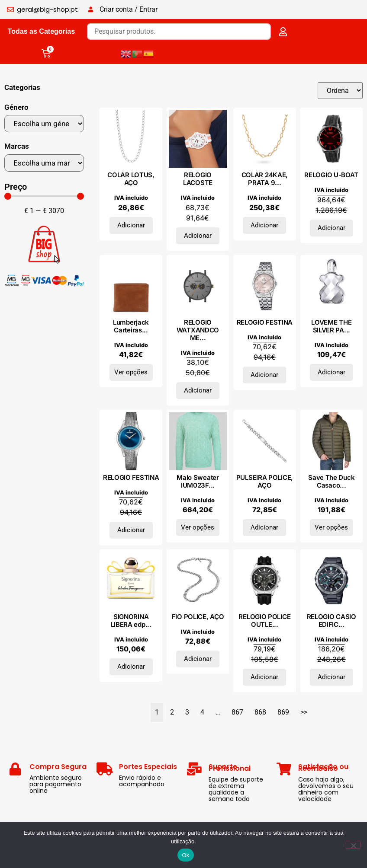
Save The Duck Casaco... (331, 481)
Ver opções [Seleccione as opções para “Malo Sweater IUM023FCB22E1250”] (198, 527)
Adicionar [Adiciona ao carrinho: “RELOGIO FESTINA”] (264, 375)
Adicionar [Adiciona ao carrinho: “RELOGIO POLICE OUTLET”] (264, 677)
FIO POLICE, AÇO (198, 617)
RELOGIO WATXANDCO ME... (198, 330)
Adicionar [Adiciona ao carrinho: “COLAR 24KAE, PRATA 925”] (264, 225)
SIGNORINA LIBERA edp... (131, 621)
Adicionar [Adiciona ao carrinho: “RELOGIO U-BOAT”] (332, 228)
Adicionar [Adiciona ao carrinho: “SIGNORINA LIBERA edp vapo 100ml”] (131, 667)
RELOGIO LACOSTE (198, 179)
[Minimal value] (44, 196)
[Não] (353, 845)
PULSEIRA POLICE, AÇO (265, 481)
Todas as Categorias (41, 31)
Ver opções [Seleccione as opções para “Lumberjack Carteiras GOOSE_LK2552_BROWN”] (131, 372)
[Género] (44, 124)
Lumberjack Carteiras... (131, 326)
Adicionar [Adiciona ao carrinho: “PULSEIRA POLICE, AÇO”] (264, 527)
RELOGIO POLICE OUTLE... (264, 621)
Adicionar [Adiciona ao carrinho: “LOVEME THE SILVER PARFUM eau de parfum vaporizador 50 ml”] (332, 372)
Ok (185, 855)
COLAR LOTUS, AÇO (131, 179)
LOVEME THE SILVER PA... (331, 326)
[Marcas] (44, 163)
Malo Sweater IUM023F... (198, 481)
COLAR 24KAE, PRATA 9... (265, 179)
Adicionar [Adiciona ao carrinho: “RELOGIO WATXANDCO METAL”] (198, 390)
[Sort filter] (340, 91)
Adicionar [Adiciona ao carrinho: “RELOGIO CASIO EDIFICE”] (332, 677)
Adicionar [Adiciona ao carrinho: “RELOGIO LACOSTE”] (198, 236)
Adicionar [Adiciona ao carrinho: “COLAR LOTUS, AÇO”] (131, 225)
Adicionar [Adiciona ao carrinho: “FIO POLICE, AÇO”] (198, 659)
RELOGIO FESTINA (265, 322)
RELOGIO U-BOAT (331, 175)
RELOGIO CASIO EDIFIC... (332, 621)
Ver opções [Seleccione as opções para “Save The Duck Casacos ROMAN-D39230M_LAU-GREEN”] (331, 527)
